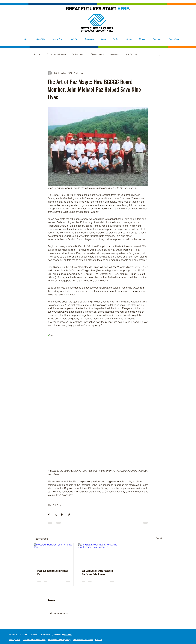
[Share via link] (69, 515)
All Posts (38, 54)
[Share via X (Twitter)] (56, 515)
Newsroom (114, 54)
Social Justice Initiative (57, 54)
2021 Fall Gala (131, 54)
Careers (99, 640)
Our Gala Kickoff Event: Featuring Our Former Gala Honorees (97, 572)
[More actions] (147, 73)
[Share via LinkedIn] (62, 515)
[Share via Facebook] (49, 515)
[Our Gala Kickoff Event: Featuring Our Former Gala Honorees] (98, 554)
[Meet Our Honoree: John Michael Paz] (54, 554)
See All (159, 538)
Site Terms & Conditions (83, 640)
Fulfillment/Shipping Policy (59, 640)
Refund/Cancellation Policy (34, 640)
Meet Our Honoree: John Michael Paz (53, 572)
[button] (159, 54)
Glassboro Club (98, 54)
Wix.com (68, 635)
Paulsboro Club (79, 54)
